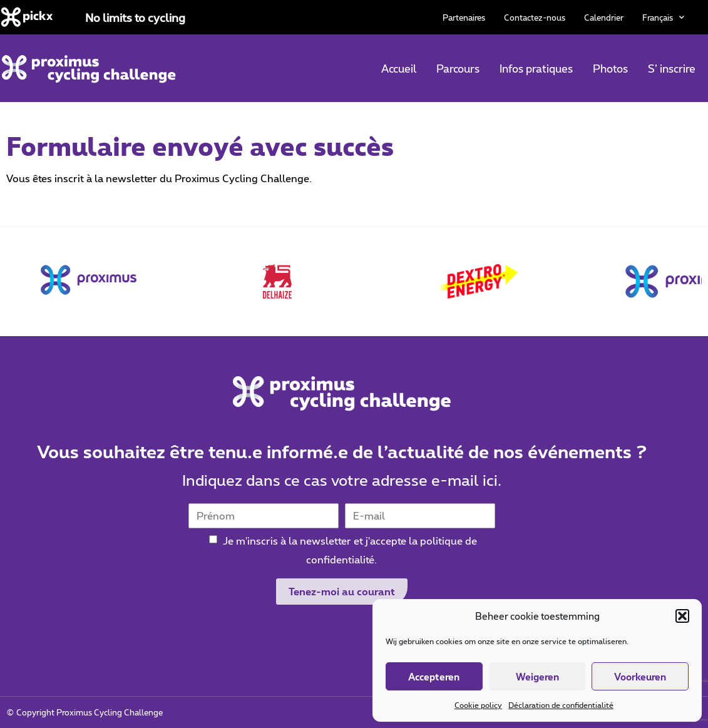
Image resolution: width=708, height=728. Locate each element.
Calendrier (604, 18)
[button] (682, 616)
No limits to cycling (135, 18)
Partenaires (464, 18)
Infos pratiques (536, 68)
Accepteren (434, 677)
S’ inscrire (672, 68)
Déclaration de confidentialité (561, 705)
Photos (610, 68)
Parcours (458, 68)
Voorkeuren (640, 677)
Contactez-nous (535, 18)
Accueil (399, 68)
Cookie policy (478, 705)
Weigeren (537, 677)
